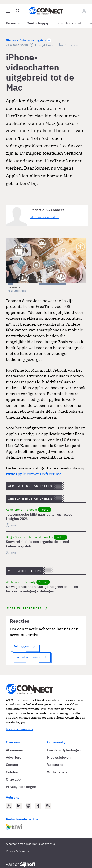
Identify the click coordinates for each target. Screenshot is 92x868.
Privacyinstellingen (21, 787)
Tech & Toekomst (68, 23)
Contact (12, 765)
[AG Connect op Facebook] (38, 806)
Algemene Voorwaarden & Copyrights (30, 844)
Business (13, 23)
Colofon (12, 772)
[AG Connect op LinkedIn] (19, 806)
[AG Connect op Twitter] (9, 806)
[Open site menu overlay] (8, 11)
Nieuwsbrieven (59, 757)
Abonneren (14, 750)
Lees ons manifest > (20, 729)
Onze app (13, 779)
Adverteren (15, 757)
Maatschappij (37, 23)
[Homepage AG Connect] (46, 11)
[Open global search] (18, 11)
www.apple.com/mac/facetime (34, 474)
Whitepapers (57, 772)
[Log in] (84, 11)
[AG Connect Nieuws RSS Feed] (48, 806)
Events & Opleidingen (64, 750)
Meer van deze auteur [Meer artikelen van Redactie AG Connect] (45, 217)
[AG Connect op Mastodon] (28, 806)
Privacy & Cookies (18, 851)
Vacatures (55, 765)
